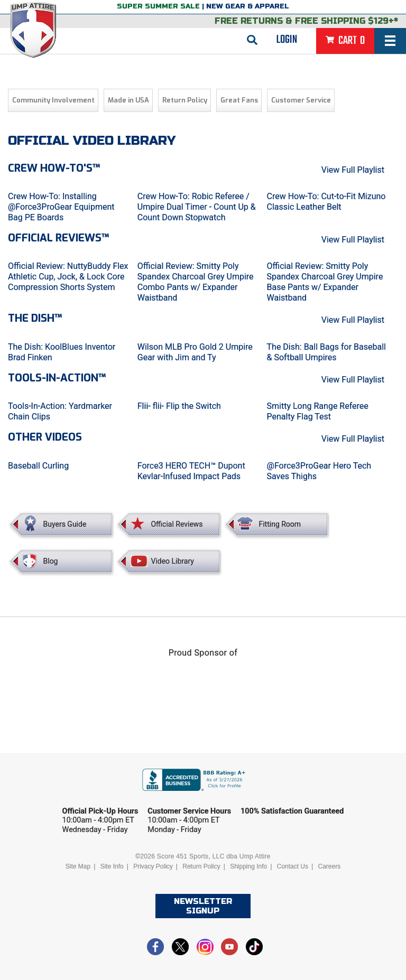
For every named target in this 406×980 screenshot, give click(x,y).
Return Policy (185, 100)
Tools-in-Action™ (57, 378)
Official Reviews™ (58, 238)
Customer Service (301, 100)
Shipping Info (248, 866)
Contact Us (293, 866)
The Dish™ (35, 318)
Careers (329, 866)
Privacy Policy (153, 866)
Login (287, 40)
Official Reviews (177, 524)
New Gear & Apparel (248, 6)
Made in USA (128, 100)
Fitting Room (280, 524)
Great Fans (239, 100)
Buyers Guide (65, 524)
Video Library (172, 561)
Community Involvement (53, 100)
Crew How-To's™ (54, 168)
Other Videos (45, 437)
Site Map (78, 866)
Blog (51, 561)
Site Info (112, 866)
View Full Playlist (353, 170)
